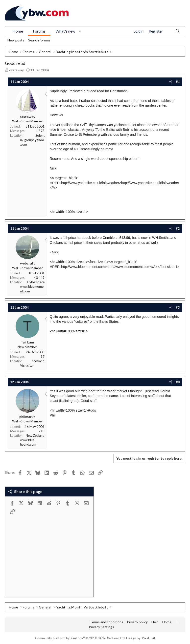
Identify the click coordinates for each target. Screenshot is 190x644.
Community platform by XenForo (80, 638)
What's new (65, 31)
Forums (39, 31)
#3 (178, 307)
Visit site (26, 365)
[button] (80, 31)
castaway (16, 70)
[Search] (178, 31)
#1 (178, 82)
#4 (178, 382)
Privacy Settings (101, 627)
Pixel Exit (149, 638)
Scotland (38, 361)
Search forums (39, 40)
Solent (40, 135)
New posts (16, 40)
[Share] (171, 82)
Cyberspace (36, 282)
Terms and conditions (107, 622)
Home (18, 31)
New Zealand (35, 436)
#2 (178, 228)
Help (155, 622)
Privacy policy (137, 622)
